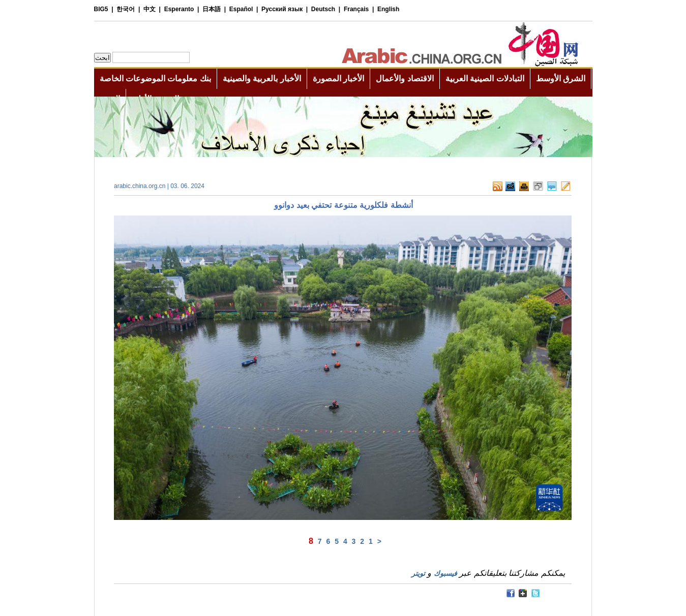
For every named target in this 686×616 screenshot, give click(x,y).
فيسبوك (445, 573)
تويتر (418, 573)
